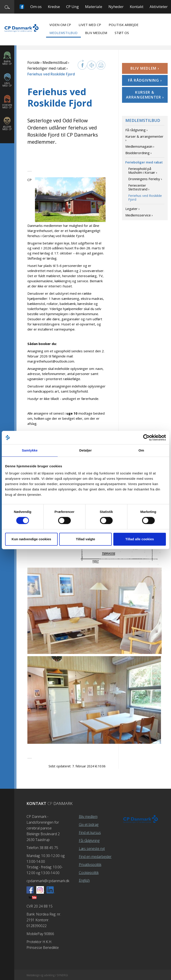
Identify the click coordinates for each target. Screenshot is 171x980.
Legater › (132, 209)
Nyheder (116, 7)
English (84, 880)
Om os (36, 7)
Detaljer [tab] (85, 450)
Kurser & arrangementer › (145, 95)
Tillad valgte (85, 539)
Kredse (54, 7)
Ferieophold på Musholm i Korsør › (143, 170)
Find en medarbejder (95, 857)
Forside (34, 63)
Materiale (94, 7)
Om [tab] (141, 450)
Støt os (122, 33)
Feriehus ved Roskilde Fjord (145, 197)
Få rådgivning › (145, 80)
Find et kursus (90, 833)
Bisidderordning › (138, 153)
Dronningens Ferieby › (145, 179)
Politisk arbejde (124, 25)
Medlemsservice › (139, 215)
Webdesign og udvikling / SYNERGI (47, 975)
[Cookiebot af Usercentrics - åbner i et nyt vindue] (146, 438)
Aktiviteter (159, 7)
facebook (82, 65)
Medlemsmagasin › (140, 146)
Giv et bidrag (89, 825)
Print (101, 65)
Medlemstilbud (63, 33)
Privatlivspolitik (90, 865)
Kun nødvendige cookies (31, 539)
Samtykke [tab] (30, 450)
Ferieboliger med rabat (47, 68)
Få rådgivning (89, 841)
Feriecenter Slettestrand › (139, 187)
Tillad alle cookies (140, 539)
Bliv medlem (96, 33)
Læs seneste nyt (92, 849)
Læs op (92, 65)
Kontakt (137, 7)
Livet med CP (90, 25)
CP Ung (72, 7)
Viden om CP (60, 25)
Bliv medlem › (145, 68)
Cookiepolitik (89, 873)
